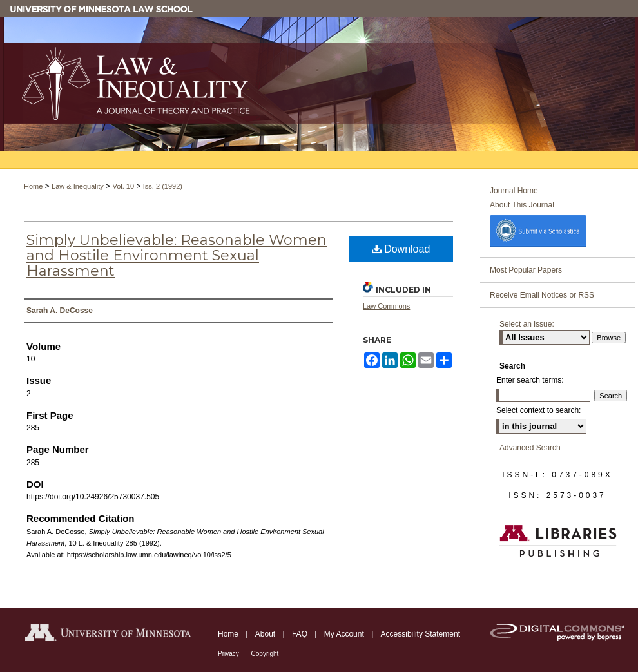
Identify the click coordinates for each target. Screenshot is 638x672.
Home (33, 186)
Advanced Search (530, 448)
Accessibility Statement (420, 634)
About (266, 634)
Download (401, 249)
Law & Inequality (78, 186)
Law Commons (386, 306)
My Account (345, 634)
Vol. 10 (123, 186)
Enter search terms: (530, 380)
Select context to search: (538, 410)
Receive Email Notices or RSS (542, 295)
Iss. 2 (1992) (163, 186)
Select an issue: (527, 324)
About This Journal (522, 205)
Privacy (229, 654)
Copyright (265, 654)
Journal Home (514, 191)
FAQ (301, 634)
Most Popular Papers (526, 270)
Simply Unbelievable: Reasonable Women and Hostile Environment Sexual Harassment (177, 255)
